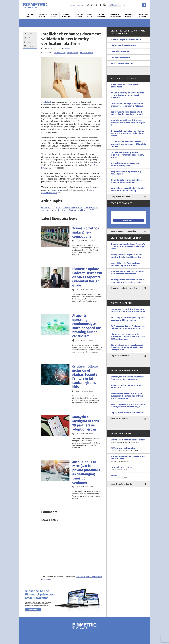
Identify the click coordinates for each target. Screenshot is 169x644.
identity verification (67, 210)
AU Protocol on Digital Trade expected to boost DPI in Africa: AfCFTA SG (128, 327)
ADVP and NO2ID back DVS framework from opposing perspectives (128, 273)
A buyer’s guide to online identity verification (126, 386)
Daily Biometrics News (121, 197)
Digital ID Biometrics (120, 356)
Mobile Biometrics (87, 53)
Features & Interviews (66, 16)
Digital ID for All (43, 16)
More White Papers (119, 419)
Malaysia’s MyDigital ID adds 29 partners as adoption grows (86, 423)
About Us (71, 5)
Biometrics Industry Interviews (125, 288)
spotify (105, 5)
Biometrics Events (130, 16)
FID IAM (128, 477)
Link (29, 42)
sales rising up (56, 190)
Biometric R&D (60, 53)
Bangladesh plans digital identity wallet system (126, 173)
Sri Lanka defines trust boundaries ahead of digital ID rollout (127, 181)
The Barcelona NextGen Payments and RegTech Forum (128, 459)
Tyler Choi (68, 48)
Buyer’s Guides (54, 16)
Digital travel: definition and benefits (128, 413)
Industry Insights (79, 16)
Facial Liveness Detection (122, 63)
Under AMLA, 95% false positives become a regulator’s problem (125, 264)
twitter (96, 5)
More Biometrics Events (121, 484)
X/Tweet (31, 38)
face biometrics (91, 207)
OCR (92, 210)
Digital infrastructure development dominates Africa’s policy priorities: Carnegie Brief (127, 347)
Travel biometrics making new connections (86, 232)
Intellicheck (46, 102)
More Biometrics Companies (123, 231)
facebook (101, 5)
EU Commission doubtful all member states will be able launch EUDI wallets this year (128, 144)
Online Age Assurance (121, 57)
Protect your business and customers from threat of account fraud (128, 378)
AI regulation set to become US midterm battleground (125, 164)
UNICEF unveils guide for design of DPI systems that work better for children (128, 310)
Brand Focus (90, 16)
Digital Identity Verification (123, 45)
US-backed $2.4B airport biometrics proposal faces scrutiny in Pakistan (127, 105)
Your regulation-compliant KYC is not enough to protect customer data (128, 281)
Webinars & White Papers (115, 16)
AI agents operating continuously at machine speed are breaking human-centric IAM (87, 326)
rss (88, 5)
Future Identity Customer (128, 468)
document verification (73, 207)
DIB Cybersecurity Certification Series (128, 441)
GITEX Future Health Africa (128, 449)
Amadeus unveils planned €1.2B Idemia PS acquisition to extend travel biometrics (128, 95)
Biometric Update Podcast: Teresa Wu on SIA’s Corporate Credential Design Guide (87, 277)
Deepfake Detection (120, 51)
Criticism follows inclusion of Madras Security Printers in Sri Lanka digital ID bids (85, 377)
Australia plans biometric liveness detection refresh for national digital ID (128, 123)
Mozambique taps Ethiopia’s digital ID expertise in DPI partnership (128, 189)
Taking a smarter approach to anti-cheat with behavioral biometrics (127, 256)
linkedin (92, 5)
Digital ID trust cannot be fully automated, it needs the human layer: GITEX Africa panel (128, 337)
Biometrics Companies (101, 16)
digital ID (57, 207)
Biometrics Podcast (143, 16)
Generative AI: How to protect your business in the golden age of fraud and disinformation (127, 396)
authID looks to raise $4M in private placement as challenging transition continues (86, 472)
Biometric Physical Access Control (126, 39)
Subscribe (81, 5)
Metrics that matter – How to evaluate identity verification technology (128, 406)
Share (30, 34)
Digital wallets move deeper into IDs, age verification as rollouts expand (127, 113)
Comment (31, 46)
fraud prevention (49, 210)
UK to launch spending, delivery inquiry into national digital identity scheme (127, 155)
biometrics (46, 207)
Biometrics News (30, 16)
